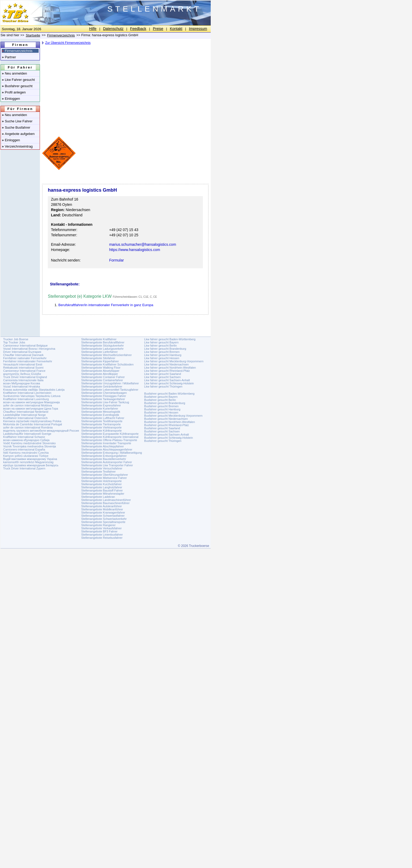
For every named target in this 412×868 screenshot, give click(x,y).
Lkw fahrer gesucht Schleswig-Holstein (169, 383)
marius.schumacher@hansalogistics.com (143, 244)
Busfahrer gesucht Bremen (161, 406)
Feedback (138, 29)
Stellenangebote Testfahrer (98, 472)
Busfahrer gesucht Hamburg (162, 409)
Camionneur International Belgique (25, 346)
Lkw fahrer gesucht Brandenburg (165, 349)
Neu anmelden (14, 73)
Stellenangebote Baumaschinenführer (105, 503)
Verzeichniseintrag (17, 146)
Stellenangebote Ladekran (98, 497)
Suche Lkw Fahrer (17, 121)
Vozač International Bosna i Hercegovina (29, 349)
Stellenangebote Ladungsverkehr (102, 349)
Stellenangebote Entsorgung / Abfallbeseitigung (112, 453)
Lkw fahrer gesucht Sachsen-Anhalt (167, 380)
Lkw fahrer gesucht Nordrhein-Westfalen (170, 368)
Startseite (33, 35)
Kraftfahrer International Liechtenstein (27, 393)
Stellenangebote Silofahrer (98, 358)
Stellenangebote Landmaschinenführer (106, 500)
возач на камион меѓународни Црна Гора (31, 409)
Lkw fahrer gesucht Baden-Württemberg (170, 339)
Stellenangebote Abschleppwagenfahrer (107, 449)
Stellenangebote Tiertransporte (101, 424)
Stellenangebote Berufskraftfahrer (103, 342)
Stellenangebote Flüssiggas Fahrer (104, 396)
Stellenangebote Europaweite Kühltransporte (110, 434)
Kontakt (176, 29)
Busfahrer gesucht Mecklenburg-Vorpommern (173, 416)
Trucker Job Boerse (16, 339)
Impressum (198, 29)
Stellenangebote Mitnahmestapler (103, 494)
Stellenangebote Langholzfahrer (102, 487)
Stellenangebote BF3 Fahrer (99, 531)
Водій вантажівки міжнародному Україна (30, 459)
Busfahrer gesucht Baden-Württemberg (169, 394)
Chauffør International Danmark (23, 355)
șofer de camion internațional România (28, 427)
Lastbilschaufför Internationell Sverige (27, 434)
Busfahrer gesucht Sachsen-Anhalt (167, 435)
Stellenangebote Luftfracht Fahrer (103, 418)
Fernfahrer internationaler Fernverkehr (28, 361)
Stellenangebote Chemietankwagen (104, 393)
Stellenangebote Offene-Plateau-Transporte (109, 440)
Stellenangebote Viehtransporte (101, 427)
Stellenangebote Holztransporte (101, 481)
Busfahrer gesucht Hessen (161, 412)
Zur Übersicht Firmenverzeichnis (68, 43)
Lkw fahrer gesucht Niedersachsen (166, 364)
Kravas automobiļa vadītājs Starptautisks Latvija (34, 390)
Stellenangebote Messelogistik (101, 412)
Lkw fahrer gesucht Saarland (163, 374)
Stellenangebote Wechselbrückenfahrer (106, 355)
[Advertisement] (125, 88)
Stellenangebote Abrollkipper (100, 374)
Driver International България (22, 352)
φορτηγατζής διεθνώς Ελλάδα (22, 374)
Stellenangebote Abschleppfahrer (102, 446)
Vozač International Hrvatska (22, 386)
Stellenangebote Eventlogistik (100, 415)
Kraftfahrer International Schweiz (24, 437)
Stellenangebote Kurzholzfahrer (101, 484)
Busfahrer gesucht (17, 86)
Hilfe (93, 29)
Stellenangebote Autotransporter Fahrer (107, 462)
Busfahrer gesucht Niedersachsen (166, 419)
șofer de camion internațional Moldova (28, 405)
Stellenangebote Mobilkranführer (102, 509)
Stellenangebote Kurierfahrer (100, 409)
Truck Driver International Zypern (24, 468)
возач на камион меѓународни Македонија (31, 402)
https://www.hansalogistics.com (135, 250)
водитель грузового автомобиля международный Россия (41, 431)
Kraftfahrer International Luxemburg (26, 399)
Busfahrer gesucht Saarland (162, 428)
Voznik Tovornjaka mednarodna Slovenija (30, 446)
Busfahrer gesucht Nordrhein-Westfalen (170, 422)
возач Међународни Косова (22, 383)
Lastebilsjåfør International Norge (24, 415)
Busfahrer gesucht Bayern (161, 397)
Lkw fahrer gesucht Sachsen (163, 377)
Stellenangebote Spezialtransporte (103, 522)
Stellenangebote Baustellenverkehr (104, 459)
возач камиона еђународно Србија (26, 440)
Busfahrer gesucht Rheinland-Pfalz (167, 425)
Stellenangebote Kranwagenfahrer (103, 513)
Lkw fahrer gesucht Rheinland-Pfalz (167, 371)
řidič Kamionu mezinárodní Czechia (26, 453)
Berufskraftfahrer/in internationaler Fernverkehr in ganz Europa (106, 305)
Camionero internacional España (24, 449)
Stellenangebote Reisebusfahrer (102, 538)
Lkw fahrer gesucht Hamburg (163, 355)
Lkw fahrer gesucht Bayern (161, 342)
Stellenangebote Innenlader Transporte (106, 443)
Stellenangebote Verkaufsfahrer (101, 528)
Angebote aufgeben (18, 134)
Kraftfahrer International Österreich (25, 418)
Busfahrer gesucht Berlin (160, 400)
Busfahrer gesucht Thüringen (163, 441)
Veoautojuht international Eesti (23, 364)
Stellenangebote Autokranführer (102, 506)
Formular (116, 260)
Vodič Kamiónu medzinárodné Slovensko (29, 443)
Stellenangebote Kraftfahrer (99, 339)
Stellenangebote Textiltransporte (102, 421)
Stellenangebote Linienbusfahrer (102, 535)
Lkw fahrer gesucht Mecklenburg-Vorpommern (174, 361)
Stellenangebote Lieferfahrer (99, 352)
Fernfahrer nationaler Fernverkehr (25, 358)
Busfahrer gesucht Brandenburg (165, 403)
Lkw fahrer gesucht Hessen (162, 358)
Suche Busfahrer (16, 127)
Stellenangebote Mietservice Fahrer (104, 478)
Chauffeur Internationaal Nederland (26, 412)
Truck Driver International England (25, 377)
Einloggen (11, 99)
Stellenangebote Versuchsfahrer (102, 468)
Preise (158, 29)
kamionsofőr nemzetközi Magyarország (28, 462)
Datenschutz (113, 29)
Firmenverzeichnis (17, 51)
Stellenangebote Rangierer (98, 525)
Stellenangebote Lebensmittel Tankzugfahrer (110, 390)
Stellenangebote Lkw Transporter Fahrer (107, 465)
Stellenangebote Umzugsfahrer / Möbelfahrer (110, 383)
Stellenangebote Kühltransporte (101, 431)
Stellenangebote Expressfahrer (101, 405)
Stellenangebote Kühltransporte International (110, 437)
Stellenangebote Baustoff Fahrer (102, 490)
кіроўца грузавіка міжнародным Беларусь (31, 465)
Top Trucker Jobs (14, 342)
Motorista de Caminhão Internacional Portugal (33, 424)
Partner (9, 57)
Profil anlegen (14, 92)
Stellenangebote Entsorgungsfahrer (104, 456)
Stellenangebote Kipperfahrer (100, 361)
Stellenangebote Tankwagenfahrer (103, 399)
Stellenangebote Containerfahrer (102, 380)
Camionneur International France (24, 371)
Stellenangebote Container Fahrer (103, 377)
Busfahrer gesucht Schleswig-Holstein (169, 438)
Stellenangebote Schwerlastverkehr (104, 519)
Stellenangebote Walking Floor (101, 368)
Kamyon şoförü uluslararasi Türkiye (26, 456)
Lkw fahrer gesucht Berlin (161, 346)
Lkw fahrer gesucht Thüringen (163, 386)
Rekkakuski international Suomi (23, 368)
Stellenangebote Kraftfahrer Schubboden (107, 364)
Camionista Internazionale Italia (23, 380)
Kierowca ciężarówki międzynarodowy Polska (32, 421)
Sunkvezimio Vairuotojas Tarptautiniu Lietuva (32, 396)
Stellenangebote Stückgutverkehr (102, 346)
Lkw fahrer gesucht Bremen (162, 352)
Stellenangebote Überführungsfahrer (105, 475)
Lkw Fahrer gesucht (18, 80)
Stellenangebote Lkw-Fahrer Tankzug (105, 402)
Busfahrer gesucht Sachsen (162, 431)
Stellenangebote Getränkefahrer (102, 386)
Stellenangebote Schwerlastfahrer (103, 516)
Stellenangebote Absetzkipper (100, 371)
